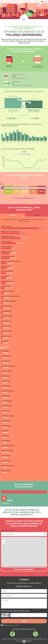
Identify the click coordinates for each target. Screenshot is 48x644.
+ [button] (4, 540)
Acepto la (10, 625)
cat (46, 2)
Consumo (12, 215)
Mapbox (45, 566)
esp (42, 2)
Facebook (12, 634)
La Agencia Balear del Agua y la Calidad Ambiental (25, 27)
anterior (2, 152)
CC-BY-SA (34, 566)
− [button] (4, 543)
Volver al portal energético (24, 569)
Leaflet (8, 566)
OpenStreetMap (21, 566)
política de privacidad (13, 625)
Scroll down (24, 641)
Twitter (36, 634)
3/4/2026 (24, 152)
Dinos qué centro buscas (8, 530)
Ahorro (36, 215)
